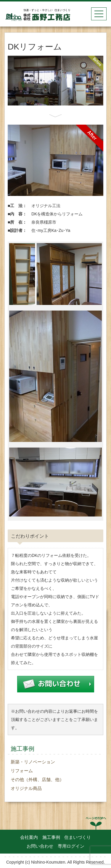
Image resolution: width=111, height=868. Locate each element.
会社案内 (29, 837)
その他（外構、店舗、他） (37, 779)
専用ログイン (71, 846)
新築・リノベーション (33, 762)
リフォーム (22, 771)
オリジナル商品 (26, 788)
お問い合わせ (40, 846)
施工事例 (51, 837)
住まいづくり (78, 837)
